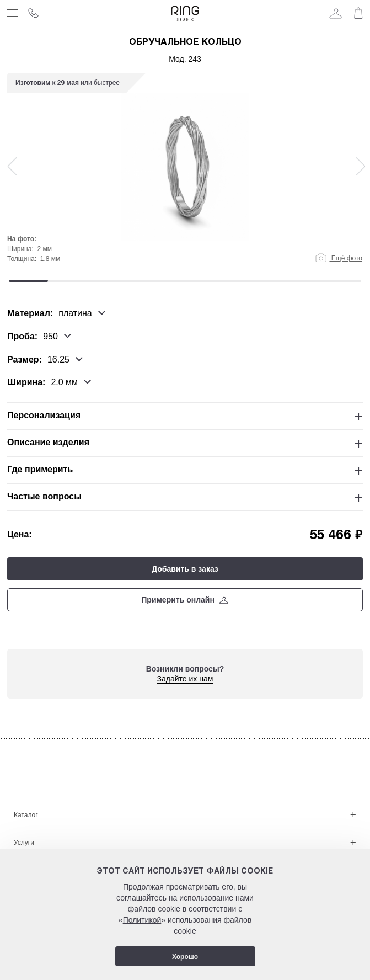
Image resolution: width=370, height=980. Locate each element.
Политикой (142, 920)
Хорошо (185, 957)
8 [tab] (302, 281)
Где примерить (40, 469)
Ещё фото (339, 258)
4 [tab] (146, 281)
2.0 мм (64, 382)
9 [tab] (342, 281)
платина (75, 313)
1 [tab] (28, 281)
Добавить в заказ (185, 569)
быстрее (107, 83)
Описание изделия (48, 442)
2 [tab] (68, 281)
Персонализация (44, 415)
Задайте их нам (185, 679)
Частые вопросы (44, 496)
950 (50, 337)
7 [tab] (263, 281)
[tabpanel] (185, 174)
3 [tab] (107, 281)
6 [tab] (224, 281)
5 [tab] (185, 281)
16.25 (58, 359)
